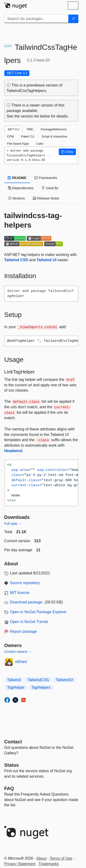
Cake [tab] (40, 144)
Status (12, 765)
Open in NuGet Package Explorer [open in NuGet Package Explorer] (38, 612)
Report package (24, 631)
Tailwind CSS (16, 260)
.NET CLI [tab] (13, 129)
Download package (26, 602)
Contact (13, 742)
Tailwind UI (46, 260)
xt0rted (21, 662)
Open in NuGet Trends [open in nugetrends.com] (29, 622)
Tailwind (14, 680)
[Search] (73, 19)
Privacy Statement (20, 864)
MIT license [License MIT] (20, 593)
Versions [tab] (16, 198)
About (41, 858)
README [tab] (17, 178)
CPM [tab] (11, 136)
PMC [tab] (30, 129)
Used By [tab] (50, 188)
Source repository (25, 583)
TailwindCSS (38, 680)
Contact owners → (18, 652)
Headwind (13, 451)
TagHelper (16, 687)
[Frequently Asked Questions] (9, 788)
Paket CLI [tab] (28, 136)
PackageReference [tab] (54, 129)
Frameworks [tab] (46, 178)
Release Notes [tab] (46, 198)
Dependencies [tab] (21, 188)
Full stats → (13, 524)
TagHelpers (41, 687)
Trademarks (49, 864)
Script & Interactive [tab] (54, 136)
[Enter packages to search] (36, 19)
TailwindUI (64, 680)
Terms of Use (61, 858)
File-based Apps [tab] (18, 144)
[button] (67, 152)
